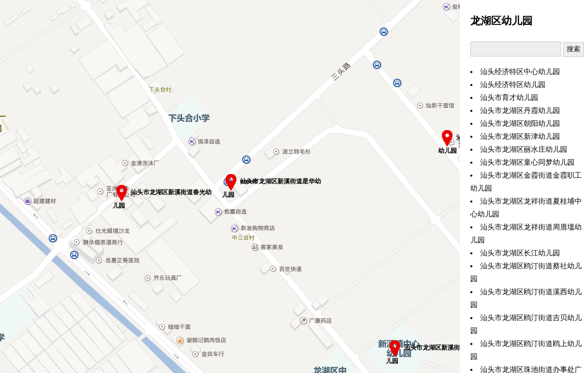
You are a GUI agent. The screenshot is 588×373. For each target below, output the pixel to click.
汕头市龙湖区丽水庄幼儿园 (524, 149)
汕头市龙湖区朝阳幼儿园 (520, 124)
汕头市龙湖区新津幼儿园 (520, 137)
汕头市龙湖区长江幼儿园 (520, 253)
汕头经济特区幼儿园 (513, 85)
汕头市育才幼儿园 (509, 98)
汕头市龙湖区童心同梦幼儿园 (527, 162)
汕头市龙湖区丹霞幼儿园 (520, 111)
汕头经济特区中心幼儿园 (520, 72)
